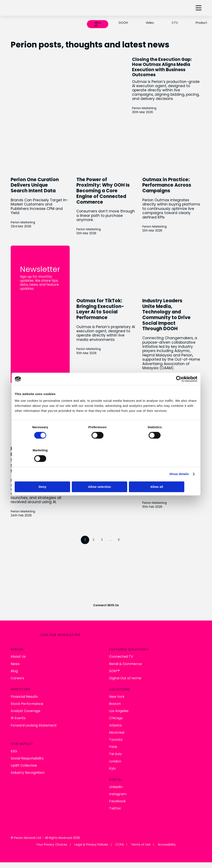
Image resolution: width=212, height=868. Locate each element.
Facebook (117, 795)
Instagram (118, 788)
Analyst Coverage (26, 705)
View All (98, 24)
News (15, 658)
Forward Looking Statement (34, 719)
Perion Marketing (153, 112)
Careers (17, 672)
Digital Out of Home (125, 672)
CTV (175, 23)
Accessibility (167, 839)
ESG (14, 745)
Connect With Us (106, 601)
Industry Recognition (28, 767)
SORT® (114, 665)
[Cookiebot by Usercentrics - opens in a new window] (179, 390)
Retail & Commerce (125, 658)
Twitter (115, 803)
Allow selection (106, 475)
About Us (18, 651)
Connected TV (121, 651)
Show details (179, 462)
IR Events (18, 712)
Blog (14, 665)
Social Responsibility (27, 752)
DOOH (123, 23)
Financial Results (24, 691)
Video (150, 23)
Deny (45, 475)
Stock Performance (27, 698)
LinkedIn (116, 781)
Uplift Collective (24, 760)
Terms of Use (141, 839)
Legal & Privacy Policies (91, 839)
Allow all (167, 475)
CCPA (120, 839)
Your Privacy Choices (52, 839)
